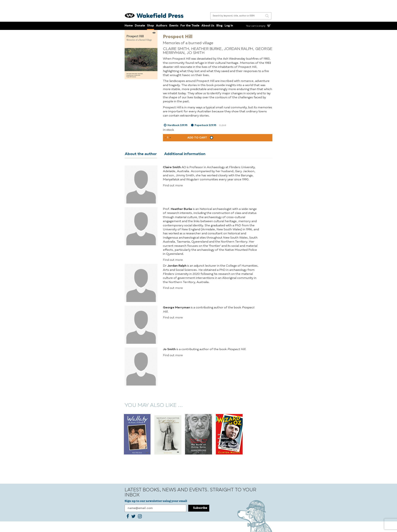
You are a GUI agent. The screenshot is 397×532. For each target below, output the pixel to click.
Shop (151, 26)
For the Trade (190, 26)
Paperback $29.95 (205, 125)
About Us (208, 26)
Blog (219, 26)
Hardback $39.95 (177, 125)
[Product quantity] (168, 138)
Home (129, 26)
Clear (223, 126)
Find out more (173, 186)
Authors (162, 26)
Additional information (184, 154)
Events (174, 26)
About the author (141, 154)
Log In (229, 26)
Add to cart (197, 138)
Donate (140, 26)
